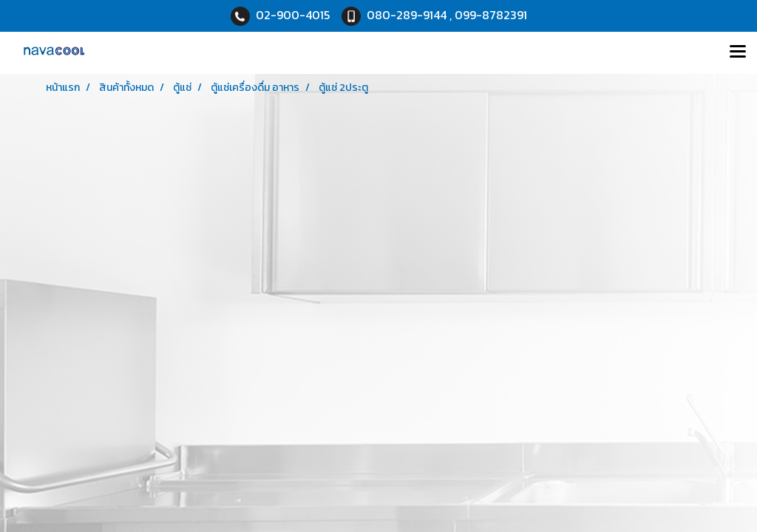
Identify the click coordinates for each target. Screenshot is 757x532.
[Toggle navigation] (738, 52)
